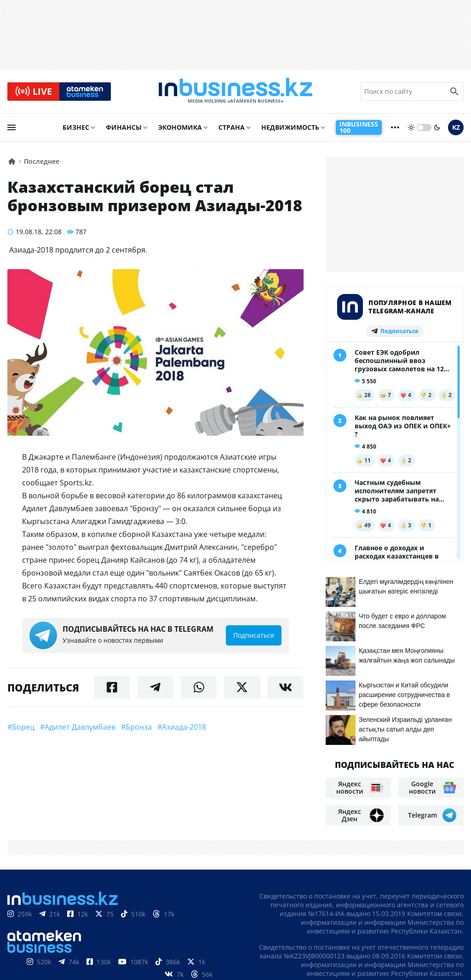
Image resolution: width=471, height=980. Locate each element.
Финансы (124, 127)
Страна (232, 127)
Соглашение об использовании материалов (378, 906)
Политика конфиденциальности (228, 972)
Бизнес (76, 127)
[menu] (11, 127)
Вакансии (400, 938)
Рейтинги (445, 938)
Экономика (180, 127)
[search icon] (454, 92)
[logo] (235, 92)
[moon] (437, 127)
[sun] (411, 127)
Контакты (349, 925)
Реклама (392, 925)
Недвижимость (290, 127)
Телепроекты (440, 925)
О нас (313, 925)
